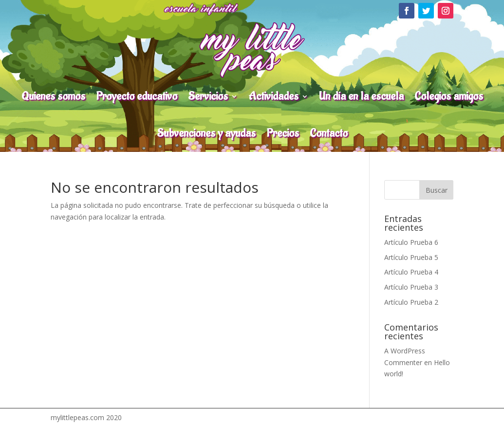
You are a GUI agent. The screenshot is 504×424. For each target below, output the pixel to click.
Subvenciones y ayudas (206, 133)
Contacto (329, 133)
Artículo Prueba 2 (411, 302)
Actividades (273, 96)
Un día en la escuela (361, 96)
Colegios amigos (449, 96)
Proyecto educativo (137, 96)
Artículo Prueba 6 (411, 242)
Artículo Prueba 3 (411, 287)
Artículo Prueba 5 (411, 257)
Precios (283, 133)
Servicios (208, 96)
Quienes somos (53, 96)
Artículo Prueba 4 (411, 272)
